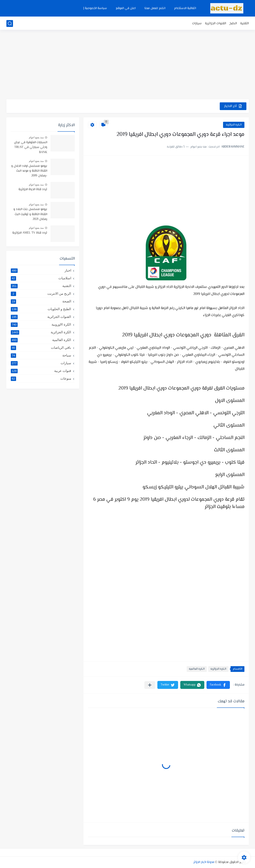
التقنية (245, 23)
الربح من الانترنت (41, 294)
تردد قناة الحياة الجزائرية (33, 189)
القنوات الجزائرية (216, 23)
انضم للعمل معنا (155, 8)
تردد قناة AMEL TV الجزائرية (30, 233)
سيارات (197, 23)
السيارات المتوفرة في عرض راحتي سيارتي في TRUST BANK (31, 147)
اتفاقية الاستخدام (185, 8)
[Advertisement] (128, 65)
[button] (218, 685)
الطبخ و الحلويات (41, 309)
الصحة (41, 301)
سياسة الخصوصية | (95, 8)
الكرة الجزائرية (234, 125)
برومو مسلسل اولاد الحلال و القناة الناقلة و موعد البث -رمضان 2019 (29, 171)
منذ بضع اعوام (36, 137)
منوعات (41, 379)
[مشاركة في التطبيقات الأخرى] (150, 685)
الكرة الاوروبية (41, 324)
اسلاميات (41, 278)
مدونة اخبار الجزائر (204, 862)
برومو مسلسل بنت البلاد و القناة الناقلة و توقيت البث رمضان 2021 (30, 214)
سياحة (41, 355)
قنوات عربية (41, 371)
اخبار (41, 270)
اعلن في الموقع (126, 8)
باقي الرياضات (41, 348)
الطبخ (233, 23)
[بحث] (10, 23)
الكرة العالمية (197, 669)
